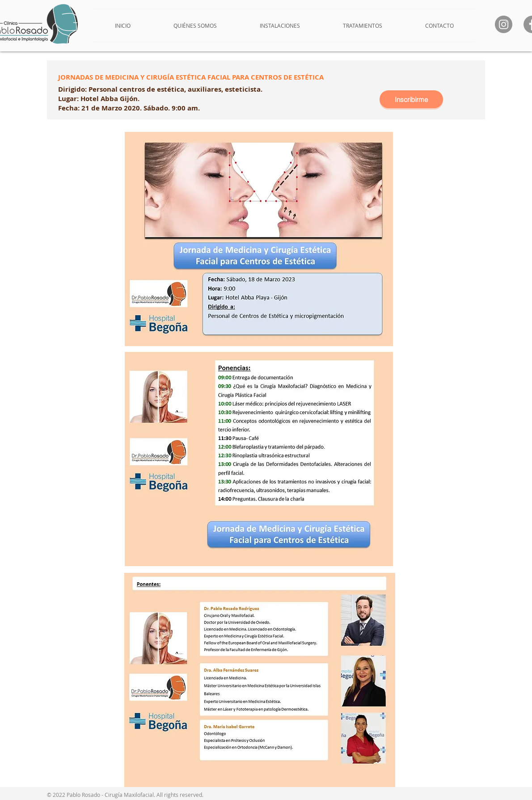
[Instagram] (504, 24)
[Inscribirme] (411, 99)
